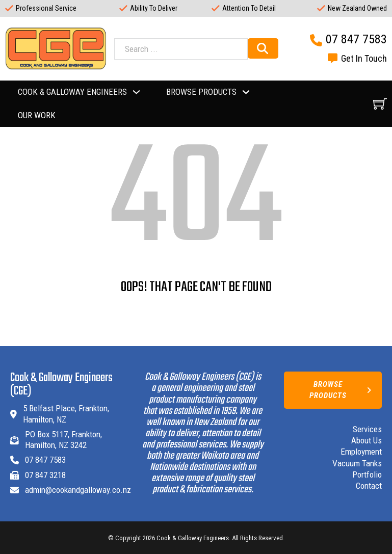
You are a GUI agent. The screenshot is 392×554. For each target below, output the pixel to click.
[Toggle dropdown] (136, 92)
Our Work (37, 115)
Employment (361, 452)
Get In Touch (364, 58)
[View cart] (380, 104)
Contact (369, 486)
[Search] (263, 48)
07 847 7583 (356, 39)
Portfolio (367, 474)
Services (367, 429)
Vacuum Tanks (357, 463)
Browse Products (341, 390)
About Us (367, 440)
